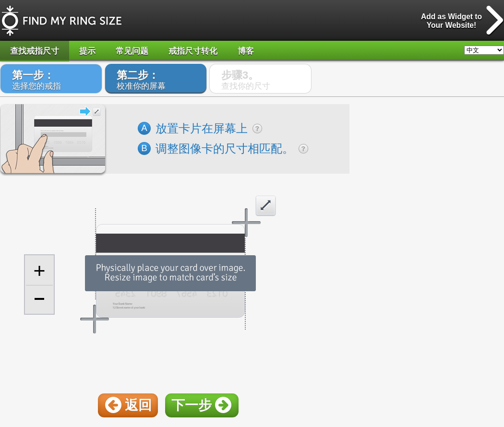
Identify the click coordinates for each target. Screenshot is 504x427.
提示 (87, 51)
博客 (246, 51)
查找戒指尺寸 (35, 51)
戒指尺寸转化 (193, 51)
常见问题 (132, 51)
